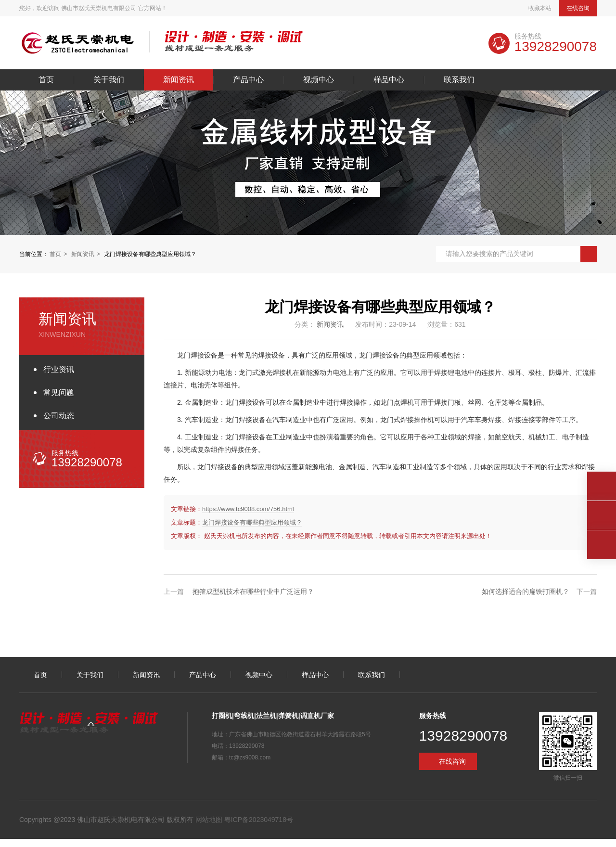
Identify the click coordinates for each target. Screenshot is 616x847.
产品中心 (248, 80)
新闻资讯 (179, 80)
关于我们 (109, 80)
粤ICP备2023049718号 (258, 820)
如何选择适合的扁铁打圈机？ (526, 591)
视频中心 (319, 80)
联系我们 (459, 80)
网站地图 (209, 820)
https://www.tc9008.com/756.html (248, 509)
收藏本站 (540, 8)
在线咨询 (578, 8)
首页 (46, 80)
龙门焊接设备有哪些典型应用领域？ (252, 522)
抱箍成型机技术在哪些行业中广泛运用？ (253, 591)
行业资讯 (59, 369)
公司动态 (59, 416)
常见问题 (59, 392)
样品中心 (389, 80)
